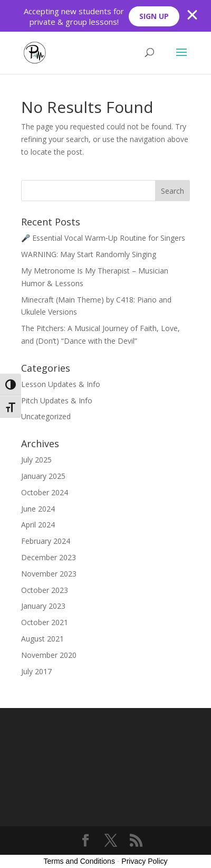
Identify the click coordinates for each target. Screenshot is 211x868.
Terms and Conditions (79, 861)
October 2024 (45, 492)
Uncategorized (46, 416)
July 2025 (36, 460)
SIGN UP (154, 16)
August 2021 (42, 639)
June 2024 (38, 509)
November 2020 (49, 655)
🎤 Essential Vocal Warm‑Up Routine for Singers (103, 238)
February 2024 (46, 541)
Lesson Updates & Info (61, 384)
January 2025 (43, 476)
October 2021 (45, 622)
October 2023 (45, 590)
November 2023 (49, 574)
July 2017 (36, 671)
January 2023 (43, 606)
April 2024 (38, 525)
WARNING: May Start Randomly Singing (89, 254)
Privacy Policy (144, 861)
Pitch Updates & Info (57, 400)
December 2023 (49, 557)
